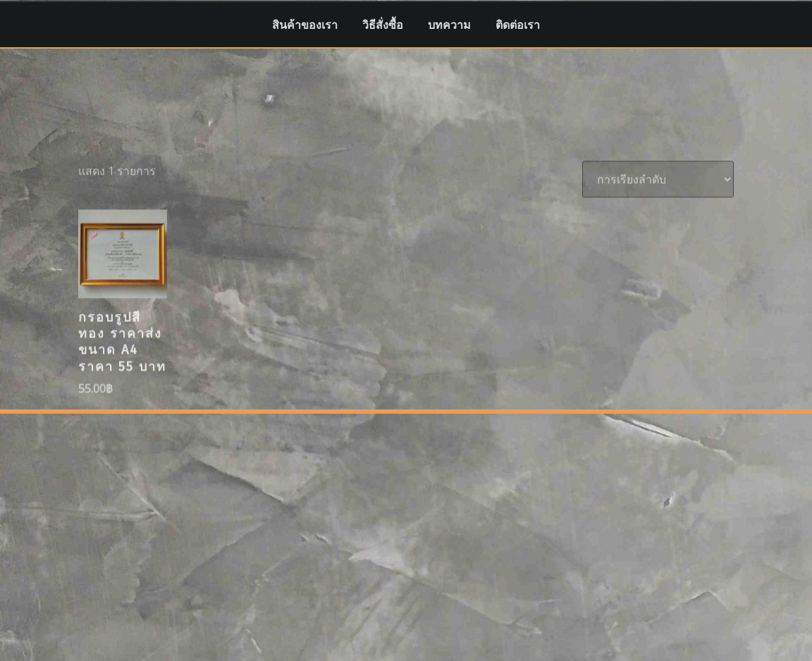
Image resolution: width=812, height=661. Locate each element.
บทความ (449, 25)
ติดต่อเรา (518, 25)
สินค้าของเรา (305, 25)
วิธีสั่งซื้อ (383, 25)
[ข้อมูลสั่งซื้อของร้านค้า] (658, 213)
